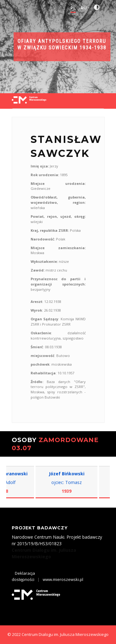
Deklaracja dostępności (23, 576)
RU (84, 8)
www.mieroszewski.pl (63, 579)
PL (73, 8)
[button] (98, 7)
